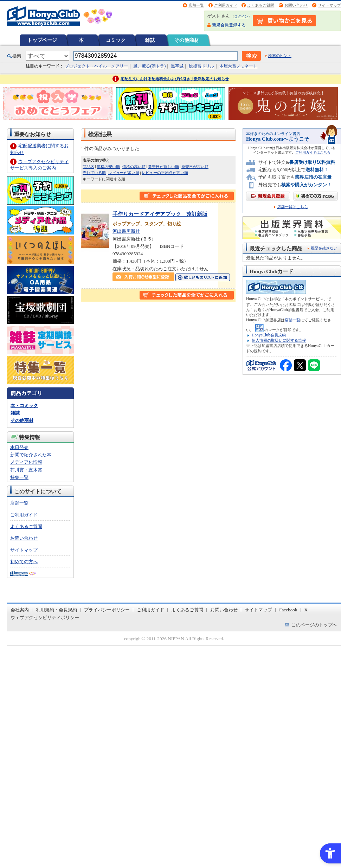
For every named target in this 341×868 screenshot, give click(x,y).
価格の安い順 (108, 167)
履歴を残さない (324, 248)
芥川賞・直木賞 (26, 470)
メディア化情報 (26, 462)
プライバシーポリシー (107, 610)
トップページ (42, 40)
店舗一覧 (196, 5)
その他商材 (187, 40)
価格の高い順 (134, 167)
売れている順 (94, 173)
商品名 (88, 167)
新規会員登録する (229, 25)
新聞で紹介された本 (31, 455)
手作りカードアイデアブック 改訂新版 (160, 214)
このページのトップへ (314, 625)
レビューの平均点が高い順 (165, 173)
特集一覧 (19, 477)
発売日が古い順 (195, 167)
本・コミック (24, 406)
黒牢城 (177, 66)
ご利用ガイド (226, 5)
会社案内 (20, 610)
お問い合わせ (296, 5)
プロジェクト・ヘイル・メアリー (96, 66)
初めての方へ (24, 562)
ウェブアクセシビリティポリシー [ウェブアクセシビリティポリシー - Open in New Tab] (45, 618)
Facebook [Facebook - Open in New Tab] (288, 610)
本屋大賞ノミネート (238, 66)
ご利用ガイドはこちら (313, 152)
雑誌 (150, 40)
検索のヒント (280, 56)
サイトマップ (329, 5)
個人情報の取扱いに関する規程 (279, 340)
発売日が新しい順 (163, 167)
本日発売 (19, 447)
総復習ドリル (201, 66)
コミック (116, 40)
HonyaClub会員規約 (269, 335)
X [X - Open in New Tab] (306, 610)
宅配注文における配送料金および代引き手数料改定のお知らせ (175, 79)
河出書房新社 (126, 231)
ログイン (241, 16)
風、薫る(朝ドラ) (149, 66)
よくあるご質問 (261, 5)
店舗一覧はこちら (292, 207)
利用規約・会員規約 (56, 610)
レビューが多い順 (124, 173)
